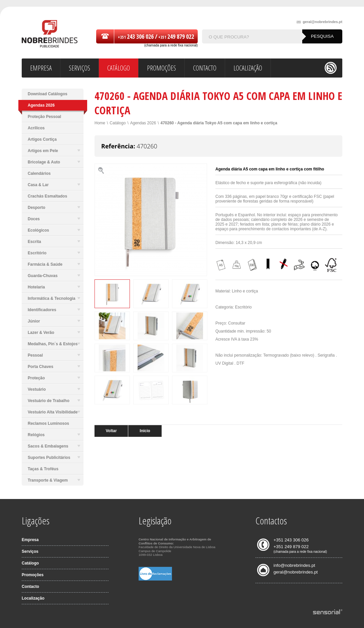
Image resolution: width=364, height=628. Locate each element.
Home (100, 123)
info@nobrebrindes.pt (294, 565)
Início (145, 431)
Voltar (111, 431)
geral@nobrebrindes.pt (319, 22)
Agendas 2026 (143, 123)
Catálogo (118, 123)
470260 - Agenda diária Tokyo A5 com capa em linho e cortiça (219, 123)
